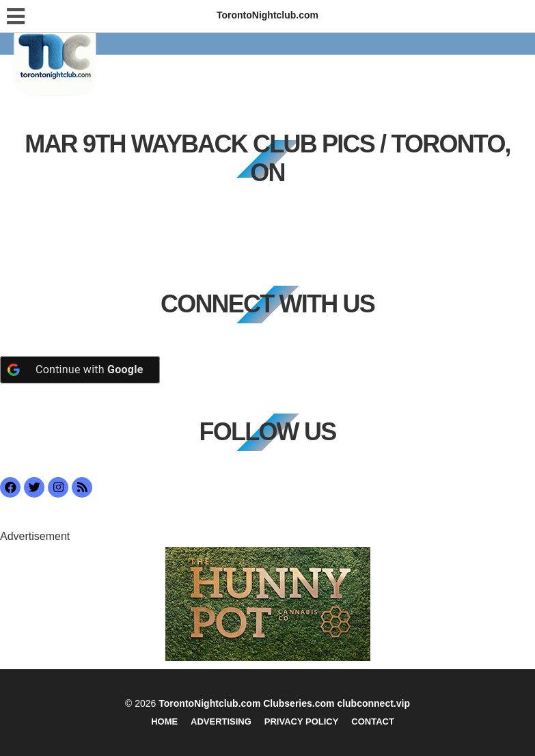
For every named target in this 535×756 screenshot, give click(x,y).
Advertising (221, 721)
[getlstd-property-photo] (268, 603)
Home (164, 721)
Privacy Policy (302, 721)
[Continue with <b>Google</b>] (80, 370)
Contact (373, 721)
